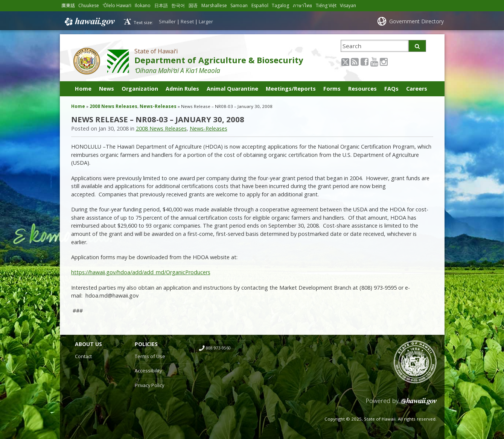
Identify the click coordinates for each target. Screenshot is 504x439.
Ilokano (144, 5)
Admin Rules (182, 89)
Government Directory (416, 21)
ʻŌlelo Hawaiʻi (118, 5)
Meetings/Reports (291, 89)
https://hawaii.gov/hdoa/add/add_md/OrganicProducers (141, 272)
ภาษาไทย (306, 5)
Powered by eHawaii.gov (401, 404)
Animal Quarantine (232, 89)
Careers (417, 89)
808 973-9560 (218, 348)
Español (263, 5)
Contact (83, 356)
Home (83, 89)
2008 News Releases (113, 106)
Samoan (242, 5)
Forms (332, 89)
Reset (187, 21)
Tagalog (284, 5)
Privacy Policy (149, 385)
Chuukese (89, 5)
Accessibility (148, 371)
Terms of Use (150, 356)
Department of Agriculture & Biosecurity (219, 60)
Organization (140, 89)
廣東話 (68, 5)
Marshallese (216, 5)
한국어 (180, 5)
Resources (362, 89)
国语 (195, 5)
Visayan (351, 5)
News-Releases (158, 106)
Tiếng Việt (330, 5)
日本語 (163, 5)
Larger (206, 21)
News (107, 89)
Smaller (167, 21)
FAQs (391, 89)
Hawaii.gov (89, 21)
